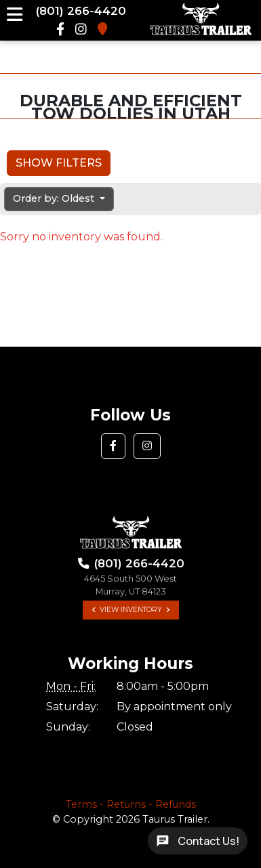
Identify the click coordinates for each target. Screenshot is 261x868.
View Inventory (131, 610)
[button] (113, 446)
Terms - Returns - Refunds (131, 804)
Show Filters (59, 163)
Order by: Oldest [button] (55, 198)
